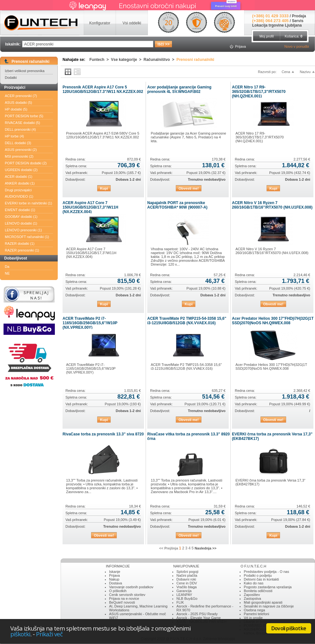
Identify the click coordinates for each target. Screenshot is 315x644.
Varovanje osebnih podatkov (131, 587)
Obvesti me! (189, 188)
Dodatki (11, 78)
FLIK (180, 602)
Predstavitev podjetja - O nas (266, 572)
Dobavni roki (186, 579)
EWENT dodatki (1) (20, 210)
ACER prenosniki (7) (21, 96)
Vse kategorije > (127, 60)
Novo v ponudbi (297, 46)
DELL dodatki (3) (18, 143)
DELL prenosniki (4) (20, 129)
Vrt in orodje (253, 618)
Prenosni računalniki (195, 60)
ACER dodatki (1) (19, 177)
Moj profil (267, 36)
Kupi (104, 188)
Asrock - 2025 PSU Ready (197, 614)
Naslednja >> (206, 548)
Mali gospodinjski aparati (263, 602)
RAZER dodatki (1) (20, 244)
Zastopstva (252, 599)
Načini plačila (187, 575)
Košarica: (293, 36)
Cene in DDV (187, 583)
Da (7, 267)
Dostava (115, 583)
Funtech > (100, 60)
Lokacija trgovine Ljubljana (277, 25)
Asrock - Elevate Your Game (199, 618)
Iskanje (115, 572)
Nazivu (305, 72)
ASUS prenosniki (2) (21, 150)
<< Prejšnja (169, 548)
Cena (286, 72)
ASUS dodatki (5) (18, 103)
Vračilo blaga (187, 587)
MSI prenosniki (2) (19, 156)
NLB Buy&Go (187, 599)
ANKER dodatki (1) (20, 183)
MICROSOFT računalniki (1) (27, 237)
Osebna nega (254, 610)
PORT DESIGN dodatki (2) (26, 163)
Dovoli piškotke (289, 628)
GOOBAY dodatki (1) (21, 217)
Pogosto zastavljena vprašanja (268, 587)
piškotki (20, 634)
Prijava (115, 575)
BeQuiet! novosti (122, 602)
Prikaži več (49, 634)
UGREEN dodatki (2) (21, 170)
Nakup (114, 579)
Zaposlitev (252, 595)
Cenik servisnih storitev (127, 595)
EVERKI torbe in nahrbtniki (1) (28, 203)
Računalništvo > (160, 60)
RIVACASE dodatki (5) (22, 123)
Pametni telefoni (256, 614)
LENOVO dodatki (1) (21, 223)
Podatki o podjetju (258, 575)
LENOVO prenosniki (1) (23, 230)
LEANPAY (184, 595)
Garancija (184, 591)
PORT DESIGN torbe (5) (24, 116)
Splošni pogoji (187, 572)
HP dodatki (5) (16, 109)
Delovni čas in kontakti (261, 579)
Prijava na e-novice (124, 599)
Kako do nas (254, 583)
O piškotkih (118, 591)
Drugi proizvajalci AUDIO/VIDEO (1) (19, 193)
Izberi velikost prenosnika (25, 71)
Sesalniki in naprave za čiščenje (269, 606)
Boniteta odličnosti (258, 591)
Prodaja (299, 16)
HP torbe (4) (14, 136)
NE (7, 273)
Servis (298, 21)
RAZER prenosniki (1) (22, 250)
